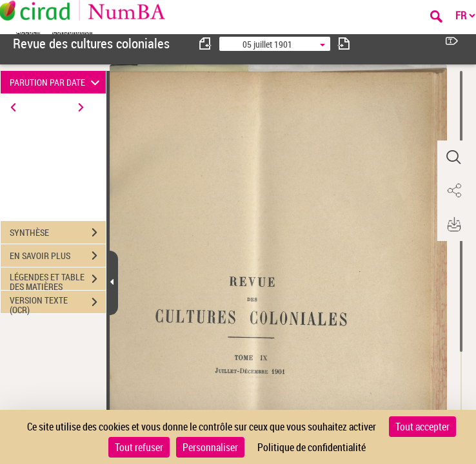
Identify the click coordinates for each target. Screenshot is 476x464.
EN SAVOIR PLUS (58, 256)
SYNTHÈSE (58, 233)
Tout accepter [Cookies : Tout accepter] (422, 427)
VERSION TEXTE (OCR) (58, 304)
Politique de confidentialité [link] (312, 447)
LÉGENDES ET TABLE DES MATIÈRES (58, 280)
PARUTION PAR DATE (56, 82)
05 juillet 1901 (267, 44)
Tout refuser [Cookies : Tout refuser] (139, 447)
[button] (453, 157)
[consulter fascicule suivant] (344, 43)
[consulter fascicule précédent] (206, 43)
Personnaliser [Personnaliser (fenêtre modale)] (210, 447)
